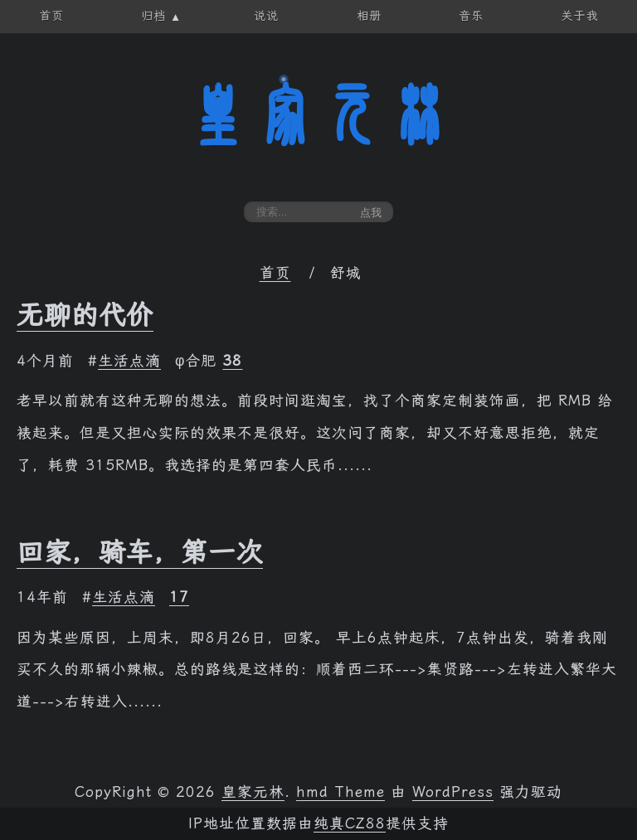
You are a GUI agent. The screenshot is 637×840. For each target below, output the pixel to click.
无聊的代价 (85, 315)
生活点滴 (129, 361)
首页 (275, 273)
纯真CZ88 (350, 823)
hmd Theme (340, 792)
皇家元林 (318, 115)
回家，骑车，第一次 (140, 552)
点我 (371, 213)
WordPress (453, 792)
